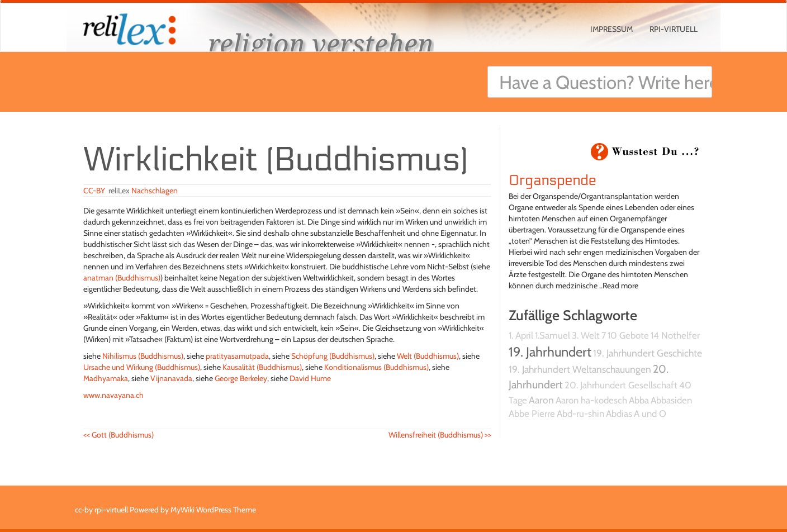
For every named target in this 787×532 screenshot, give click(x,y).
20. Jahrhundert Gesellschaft (621, 385)
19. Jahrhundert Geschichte (648, 353)
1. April (521, 335)
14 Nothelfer (675, 335)
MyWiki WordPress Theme (213, 510)
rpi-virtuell (674, 29)
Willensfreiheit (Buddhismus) (440, 435)
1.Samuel (553, 335)
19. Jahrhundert (550, 352)
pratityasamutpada (237, 356)
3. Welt (586, 335)
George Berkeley (241, 378)
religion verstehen (321, 43)
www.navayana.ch (113, 395)
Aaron (541, 400)
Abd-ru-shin (580, 414)
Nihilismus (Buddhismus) (143, 356)
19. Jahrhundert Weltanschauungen (580, 369)
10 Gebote (628, 335)
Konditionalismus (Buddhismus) (376, 367)
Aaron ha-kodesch (591, 400)
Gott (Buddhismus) (118, 435)
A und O (650, 414)
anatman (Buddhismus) (122, 278)
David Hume (310, 378)
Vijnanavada (171, 378)
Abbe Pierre (532, 414)
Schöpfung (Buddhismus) (333, 356)
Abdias (619, 414)
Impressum (611, 29)
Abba (639, 400)
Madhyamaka (106, 378)
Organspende (553, 180)
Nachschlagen (155, 191)
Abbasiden (671, 400)
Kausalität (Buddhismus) (262, 367)
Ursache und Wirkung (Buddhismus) (142, 367)
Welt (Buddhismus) (428, 356)
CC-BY (94, 191)
